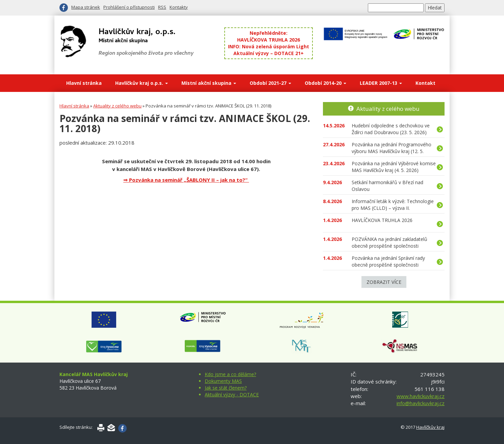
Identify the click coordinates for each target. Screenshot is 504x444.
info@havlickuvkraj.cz (421, 403)
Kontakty (179, 7)
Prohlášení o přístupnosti (129, 7)
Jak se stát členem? (226, 388)
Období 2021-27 (270, 83)
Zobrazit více (384, 282)
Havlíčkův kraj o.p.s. (142, 83)
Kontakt (425, 83)
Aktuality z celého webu (117, 106)
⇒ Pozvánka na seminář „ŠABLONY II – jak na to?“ (186, 180)
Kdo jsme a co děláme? (230, 374)
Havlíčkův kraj (430, 427)
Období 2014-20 (325, 83)
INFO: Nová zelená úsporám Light (269, 46)
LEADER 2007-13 (381, 83)
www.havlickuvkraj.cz (421, 396)
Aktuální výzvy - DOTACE (232, 394)
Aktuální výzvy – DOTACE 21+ (269, 53)
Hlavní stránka (84, 83)
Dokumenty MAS (223, 381)
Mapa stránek (86, 7)
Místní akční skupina (209, 83)
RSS (162, 7)
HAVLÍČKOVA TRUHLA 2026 (269, 40)
